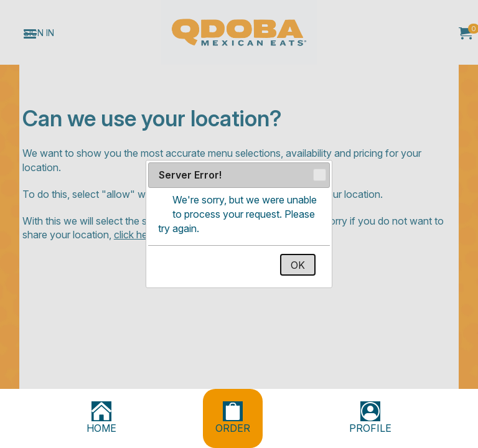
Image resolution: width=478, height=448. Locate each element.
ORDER (233, 418)
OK (298, 265)
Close (319, 175)
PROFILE (370, 418)
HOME (101, 418)
